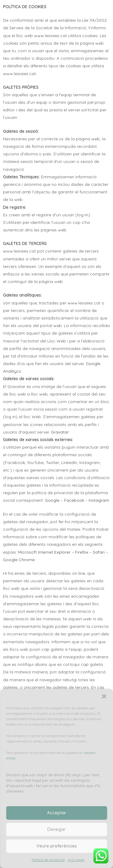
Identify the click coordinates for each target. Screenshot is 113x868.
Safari (99, 552)
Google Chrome (19, 560)
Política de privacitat (48, 860)
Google (52, 500)
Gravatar (60, 432)
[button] (104, 696)
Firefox (82, 552)
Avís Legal (76, 860)
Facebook (74, 500)
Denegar (56, 829)
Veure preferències (57, 846)
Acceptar (57, 813)
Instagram (99, 500)
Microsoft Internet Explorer (44, 552)
